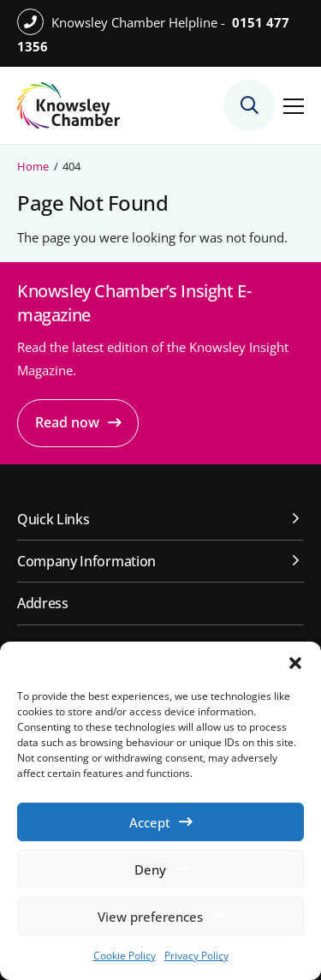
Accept (150, 822)
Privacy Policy (196, 956)
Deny (150, 869)
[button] (295, 663)
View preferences (150, 917)
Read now (67, 422)
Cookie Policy (125, 956)
